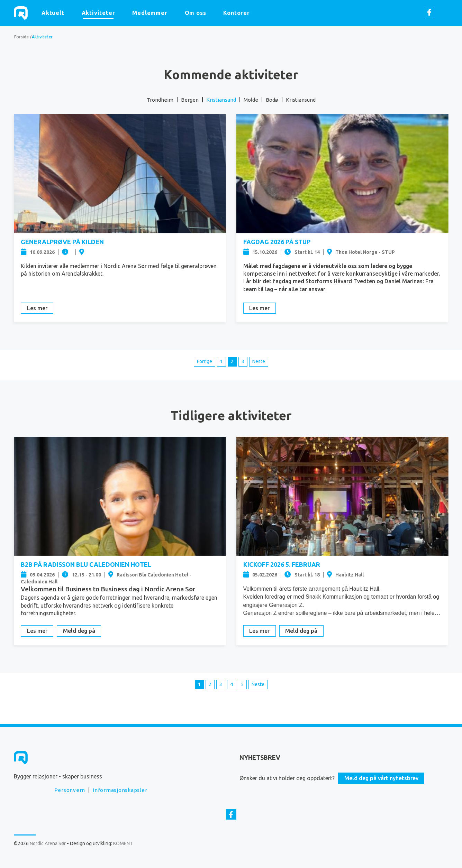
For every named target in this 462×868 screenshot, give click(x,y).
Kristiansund (301, 100)
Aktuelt (53, 13)
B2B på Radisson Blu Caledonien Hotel (86, 564)
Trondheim (160, 100)
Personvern (70, 790)
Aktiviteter (98, 13)
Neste (259, 361)
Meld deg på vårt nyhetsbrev (381, 778)
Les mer (37, 308)
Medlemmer (150, 13)
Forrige (205, 361)
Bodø (272, 100)
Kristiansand (221, 100)
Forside (21, 37)
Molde (251, 100)
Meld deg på (79, 631)
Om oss (196, 13)
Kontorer (236, 13)
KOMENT (123, 843)
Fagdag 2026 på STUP (277, 242)
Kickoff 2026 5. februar (282, 564)
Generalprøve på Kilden (62, 242)
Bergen (190, 100)
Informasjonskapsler (120, 790)
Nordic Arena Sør (21, 13)
